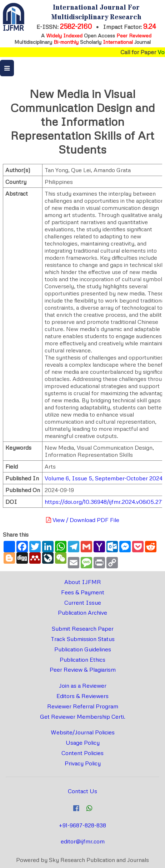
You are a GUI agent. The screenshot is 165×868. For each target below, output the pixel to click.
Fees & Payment (83, 592)
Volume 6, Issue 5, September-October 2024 (104, 478)
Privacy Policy (83, 763)
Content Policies (82, 753)
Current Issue (83, 603)
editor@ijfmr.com (83, 841)
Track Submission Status (83, 639)
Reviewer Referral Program (83, 706)
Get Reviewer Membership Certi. (83, 717)
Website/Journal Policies (83, 732)
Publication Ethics (82, 660)
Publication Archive (82, 613)
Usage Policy (83, 743)
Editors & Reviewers (82, 696)
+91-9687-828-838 (82, 825)
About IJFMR (83, 582)
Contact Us (82, 791)
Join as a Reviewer (83, 686)
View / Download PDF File (83, 520)
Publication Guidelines (83, 649)
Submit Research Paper (83, 629)
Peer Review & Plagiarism (83, 670)
